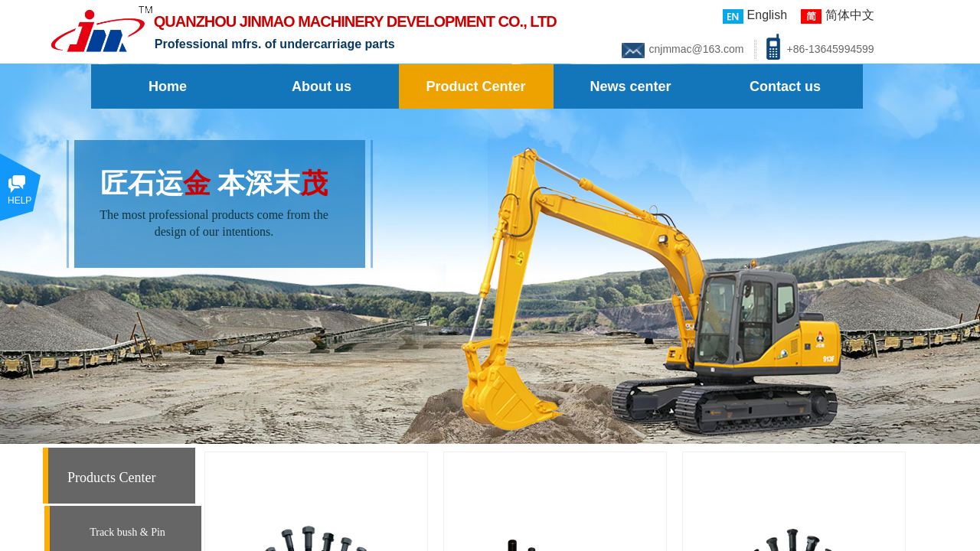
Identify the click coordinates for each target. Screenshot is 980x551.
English (755, 16)
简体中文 (838, 16)
